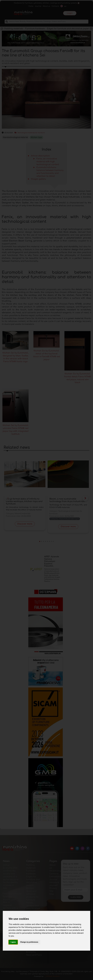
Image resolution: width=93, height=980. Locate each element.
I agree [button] (13, 942)
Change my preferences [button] (29, 942)
